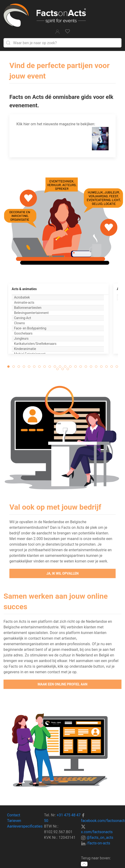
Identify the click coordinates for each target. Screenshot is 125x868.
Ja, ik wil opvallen (63, 573)
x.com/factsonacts (97, 832)
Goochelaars (23, 333)
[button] (8, 326)
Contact (14, 815)
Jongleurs (21, 339)
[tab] (8, 367)
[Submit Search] (8, 43)
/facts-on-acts (98, 843)
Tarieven (14, 821)
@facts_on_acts (100, 837)
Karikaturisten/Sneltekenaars (35, 344)
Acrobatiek (22, 297)
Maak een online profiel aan (62, 684)
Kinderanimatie (25, 349)
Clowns (19, 323)
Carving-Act (23, 318)
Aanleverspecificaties (25, 826)
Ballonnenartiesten (28, 308)
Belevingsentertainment (31, 313)
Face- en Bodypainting (30, 328)
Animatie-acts (24, 303)
